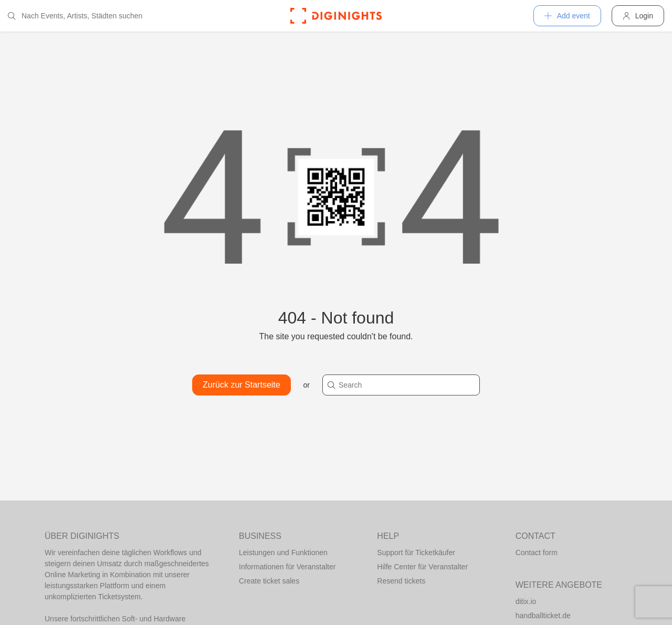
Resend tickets (401, 581)
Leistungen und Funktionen (283, 553)
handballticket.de (543, 616)
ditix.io (526, 601)
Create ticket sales (269, 581)
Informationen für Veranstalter (287, 567)
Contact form (537, 553)
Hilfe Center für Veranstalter (422, 567)
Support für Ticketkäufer (416, 553)
